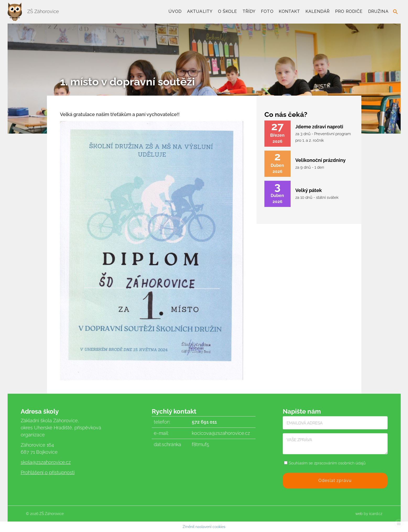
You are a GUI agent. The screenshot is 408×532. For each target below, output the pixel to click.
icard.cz (376, 514)
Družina (378, 11)
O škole (228, 11)
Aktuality (200, 11)
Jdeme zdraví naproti (319, 127)
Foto (267, 11)
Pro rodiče (349, 11)
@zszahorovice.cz (51, 462)
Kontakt (289, 11)
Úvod (175, 11)
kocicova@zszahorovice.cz (221, 433)
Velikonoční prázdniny (320, 160)
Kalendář (318, 11)
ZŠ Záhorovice (33, 11)
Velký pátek (309, 190)
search (395, 12)
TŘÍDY (249, 11)
